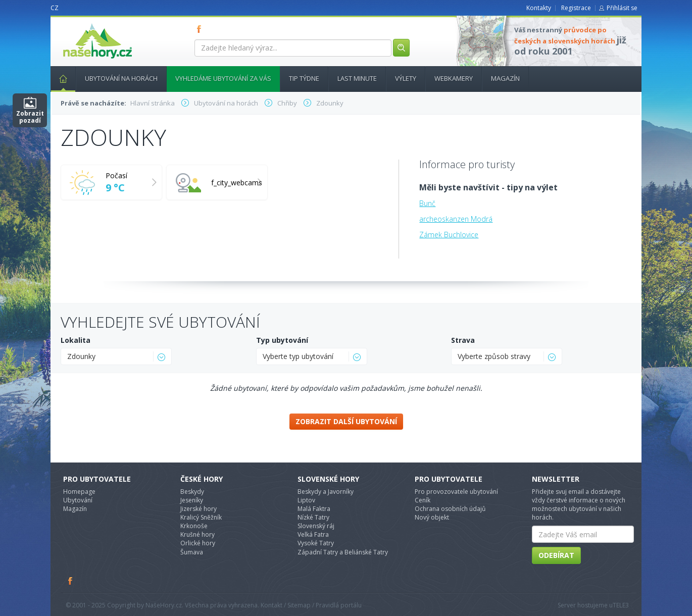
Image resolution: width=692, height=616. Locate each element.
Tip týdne (304, 78)
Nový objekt (432, 517)
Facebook (71, 581)
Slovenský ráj (316, 526)
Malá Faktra (314, 509)
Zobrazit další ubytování (346, 421)
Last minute (357, 78)
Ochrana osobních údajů (450, 509)
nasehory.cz (79, 23)
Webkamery (454, 78)
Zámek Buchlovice (449, 235)
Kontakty (539, 8)
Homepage (79, 492)
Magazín (505, 78)
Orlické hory (198, 543)
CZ (55, 8)
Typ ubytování (282, 340)
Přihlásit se (622, 8)
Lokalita (76, 340)
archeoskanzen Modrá (456, 219)
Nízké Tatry (313, 517)
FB (201, 29)
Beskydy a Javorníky (326, 492)
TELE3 (621, 605)
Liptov (306, 500)
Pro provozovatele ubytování (456, 492)
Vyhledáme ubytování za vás (223, 78)
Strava (463, 340)
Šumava (192, 552)
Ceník (423, 500)
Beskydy (192, 492)
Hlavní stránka (59, 78)
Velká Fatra (313, 534)
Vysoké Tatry (316, 543)
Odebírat (556, 555)
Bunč (427, 203)
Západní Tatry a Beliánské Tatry (343, 552)
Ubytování (78, 500)
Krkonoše (194, 526)
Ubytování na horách (121, 78)
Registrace (576, 8)
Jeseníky (192, 500)
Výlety (406, 78)
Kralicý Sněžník (201, 517)
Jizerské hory (199, 509)
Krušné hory (197, 534)
